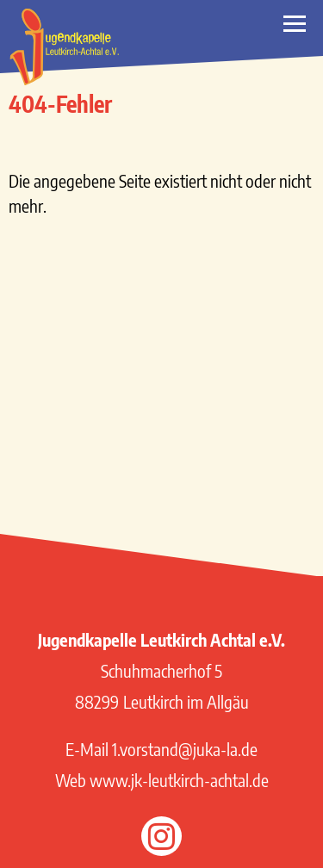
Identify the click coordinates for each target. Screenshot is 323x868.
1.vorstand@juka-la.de (185, 749)
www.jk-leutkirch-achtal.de (179, 780)
